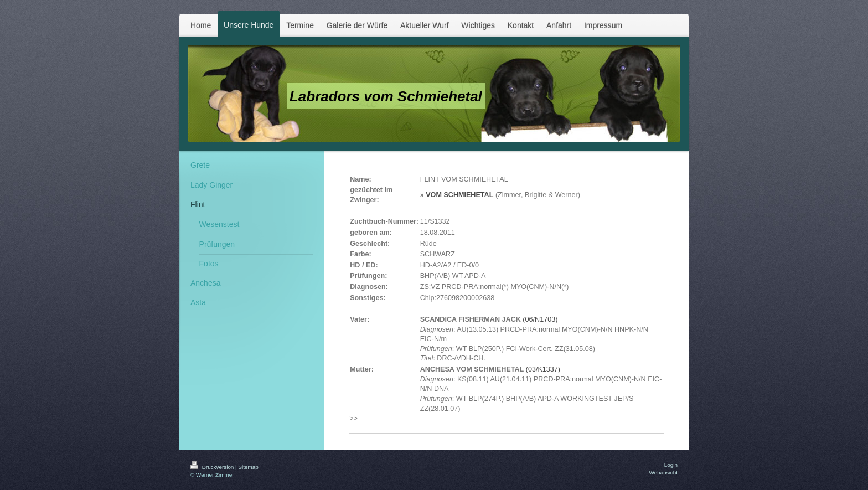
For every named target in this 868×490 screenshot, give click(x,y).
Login (671, 465)
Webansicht (663, 473)
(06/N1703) (540, 319)
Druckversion (213, 467)
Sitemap (248, 467)
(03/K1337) (543, 369)
